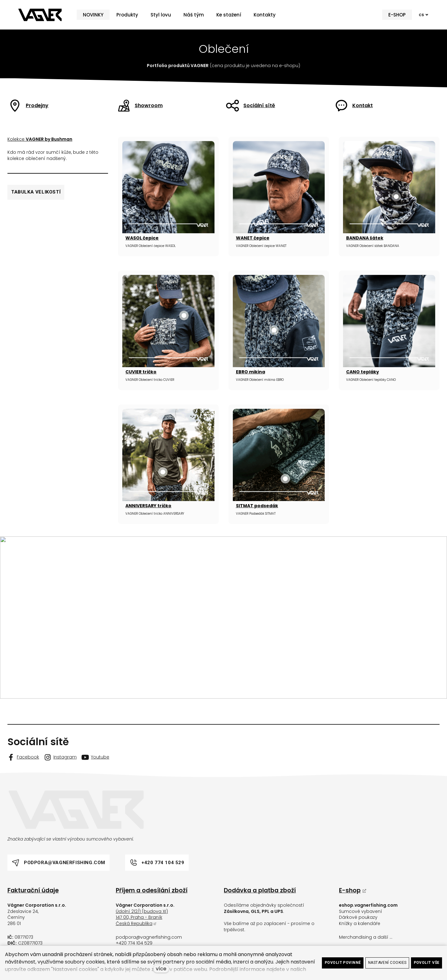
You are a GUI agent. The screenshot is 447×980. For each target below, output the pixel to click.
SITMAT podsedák (257, 506)
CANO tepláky (363, 372)
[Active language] (424, 15)
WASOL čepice (142, 238)
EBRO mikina (251, 372)
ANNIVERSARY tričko (148, 506)
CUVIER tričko (141, 372)
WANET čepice (253, 238)
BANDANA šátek (365, 238)
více (161, 969)
